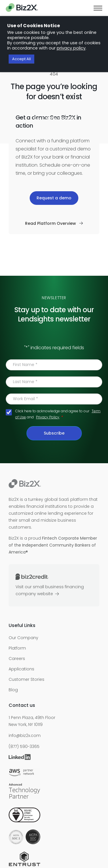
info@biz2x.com (25, 735)
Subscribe (54, 433)
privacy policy (71, 48)
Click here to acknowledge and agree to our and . (58, 414)
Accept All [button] (21, 59)
